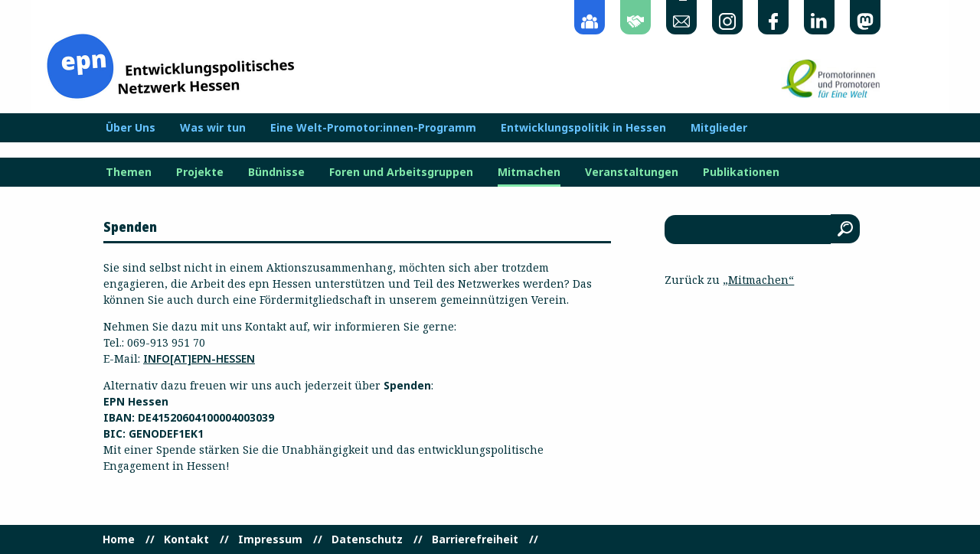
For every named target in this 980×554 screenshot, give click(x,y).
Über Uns (131, 128)
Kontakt (186, 539)
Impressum (270, 539)
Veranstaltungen (632, 172)
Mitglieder (719, 128)
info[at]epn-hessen (199, 358)
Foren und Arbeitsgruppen (401, 172)
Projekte (200, 172)
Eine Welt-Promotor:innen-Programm (373, 128)
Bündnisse (276, 172)
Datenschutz (367, 539)
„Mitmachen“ (758, 280)
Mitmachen (529, 172)
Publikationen (741, 172)
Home (119, 539)
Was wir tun (213, 128)
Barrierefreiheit (475, 539)
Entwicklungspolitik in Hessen (583, 128)
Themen (129, 172)
